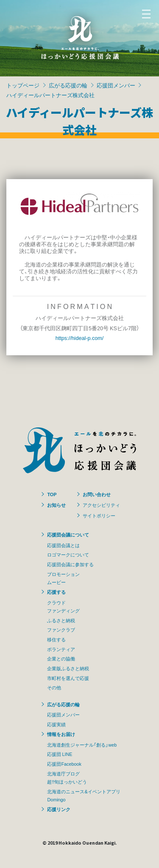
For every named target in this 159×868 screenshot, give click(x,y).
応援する (56, 592)
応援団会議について (68, 534)
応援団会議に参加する (70, 564)
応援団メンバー (116, 85)
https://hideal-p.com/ (79, 338)
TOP (52, 494)
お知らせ (56, 505)
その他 (54, 687)
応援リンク (59, 809)
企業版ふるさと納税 (68, 668)
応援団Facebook (64, 764)
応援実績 (56, 724)
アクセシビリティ (101, 505)
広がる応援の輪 (68, 85)
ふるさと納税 (61, 620)
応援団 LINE (60, 754)
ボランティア (61, 649)
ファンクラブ (61, 629)
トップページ (23, 85)
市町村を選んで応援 (68, 678)
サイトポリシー (99, 515)
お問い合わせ (97, 494)
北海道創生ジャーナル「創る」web (82, 744)
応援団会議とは (63, 545)
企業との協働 (61, 658)
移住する (56, 639)
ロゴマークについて (68, 554)
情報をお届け (61, 734)
